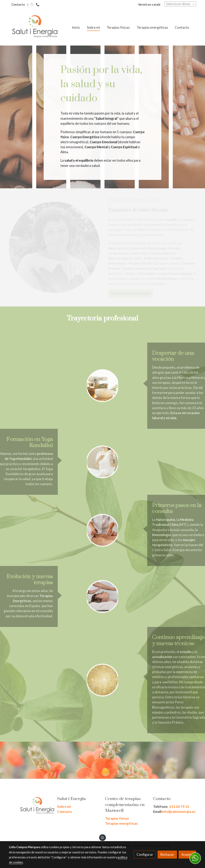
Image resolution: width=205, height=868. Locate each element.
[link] (35, 27)
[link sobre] (30, 806)
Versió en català (149, 5)
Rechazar (167, 854)
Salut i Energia (71, 799)
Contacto (18, 5)
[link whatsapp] (102, 837)
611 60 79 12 (179, 807)
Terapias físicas (117, 818)
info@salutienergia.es (179, 812)
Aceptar (187, 854)
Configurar (145, 854)
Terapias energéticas (121, 823)
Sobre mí (64, 807)
